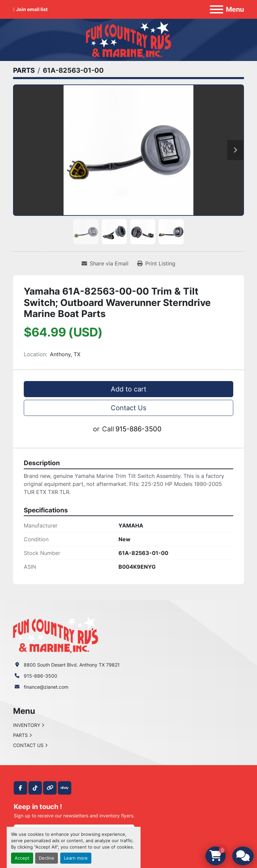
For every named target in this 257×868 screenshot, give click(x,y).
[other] (50, 788)
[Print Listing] (156, 263)
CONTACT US (28, 745)
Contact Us (128, 408)
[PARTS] (24, 70)
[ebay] (65, 788)
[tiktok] (35, 788)
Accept (22, 858)
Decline (47, 858)
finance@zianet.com (46, 687)
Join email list (32, 9)
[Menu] (217, 9)
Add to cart (128, 389)
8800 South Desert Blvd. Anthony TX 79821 (72, 665)
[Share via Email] (105, 263)
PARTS (20, 735)
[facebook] (20, 788)
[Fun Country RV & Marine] (56, 634)
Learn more (76, 858)
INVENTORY (27, 725)
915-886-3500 (139, 429)
